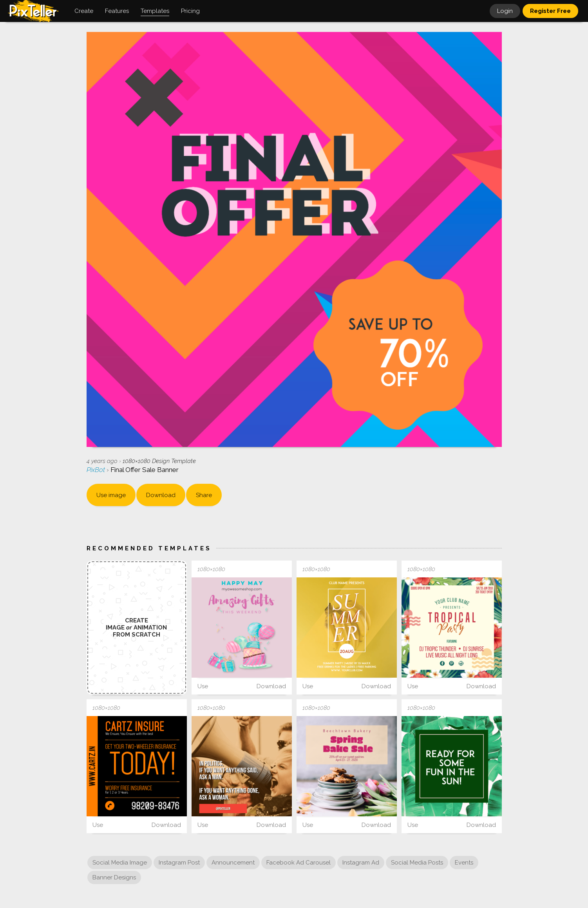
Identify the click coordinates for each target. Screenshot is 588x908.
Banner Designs (114, 877)
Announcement (233, 863)
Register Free (550, 11)
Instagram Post (179, 863)
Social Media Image (120, 863)
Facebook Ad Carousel (299, 863)
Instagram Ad (361, 863)
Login (505, 11)
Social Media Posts (417, 863)
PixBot (97, 470)
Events (464, 863)
